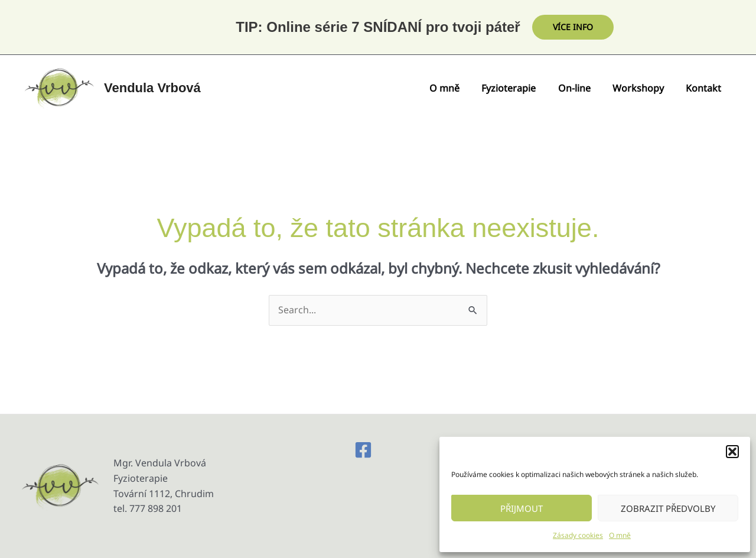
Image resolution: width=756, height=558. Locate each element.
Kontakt (705, 88)
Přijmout (522, 508)
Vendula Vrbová (152, 88)
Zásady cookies (578, 535)
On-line (582, 88)
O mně (620, 535)
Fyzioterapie (520, 88)
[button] (732, 452)
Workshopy (643, 88)
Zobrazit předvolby (668, 508)
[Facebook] (363, 450)
